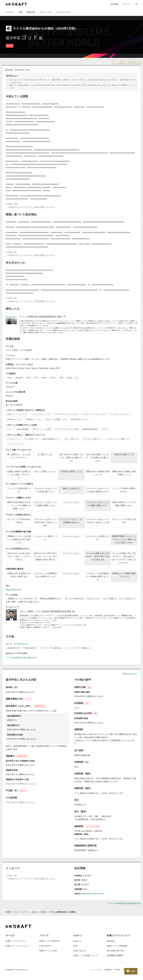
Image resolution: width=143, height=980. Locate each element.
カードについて (21, 644)
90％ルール (116, 85)
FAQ (75, 946)
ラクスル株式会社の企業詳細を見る (127, 62)
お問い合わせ (79, 951)
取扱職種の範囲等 (115, 955)
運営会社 (111, 941)
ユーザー (10, 12)
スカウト (25, 912)
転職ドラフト (12, 912)
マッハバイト (96, 970)
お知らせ (77, 941)
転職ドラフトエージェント (18, 946)
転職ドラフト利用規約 (117, 946)
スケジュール (46, 12)
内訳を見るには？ (130, 674)
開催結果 (31, 12)
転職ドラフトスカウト (16, 941)
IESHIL (117, 970)
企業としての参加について (85, 955)
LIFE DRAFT (45, 946)
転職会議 (108, 970)
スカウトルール (63, 12)
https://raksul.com (13, 590)
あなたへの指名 (39, 912)
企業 (20, 12)
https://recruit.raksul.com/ (92, 894)
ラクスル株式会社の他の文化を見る (21, 658)
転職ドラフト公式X (48, 951)
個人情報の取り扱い (116, 951)
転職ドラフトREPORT (50, 941)
